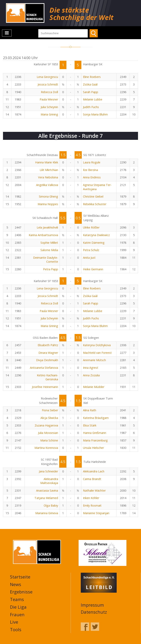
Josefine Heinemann (45, 387)
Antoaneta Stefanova (44, 368)
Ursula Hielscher (93, 448)
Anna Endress (92, 177)
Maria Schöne (49, 440)
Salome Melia (49, 250)
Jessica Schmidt (48, 84)
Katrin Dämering (94, 243)
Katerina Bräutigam (96, 418)
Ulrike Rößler (91, 227)
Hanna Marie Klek (47, 162)
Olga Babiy (51, 505)
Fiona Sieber (50, 410)
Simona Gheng (48, 196)
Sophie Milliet (49, 243)
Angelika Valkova (47, 185)
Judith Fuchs (91, 107)
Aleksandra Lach (94, 471)
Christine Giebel (93, 196)
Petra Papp (51, 269)
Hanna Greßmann (95, 433)
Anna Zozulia (91, 375)
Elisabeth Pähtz (48, 345)
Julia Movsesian (48, 433)
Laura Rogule (92, 162)
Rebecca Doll (49, 92)
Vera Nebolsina (48, 177)
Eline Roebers (92, 77)
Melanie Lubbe (93, 99)
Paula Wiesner (49, 99)
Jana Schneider (48, 471)
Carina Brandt (92, 479)
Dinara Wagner (48, 353)
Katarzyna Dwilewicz (96, 235)
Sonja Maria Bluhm (95, 114)
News (16, 584)
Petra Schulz (91, 250)
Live (14, 622)
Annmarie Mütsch (94, 360)
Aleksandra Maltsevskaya (49, 481)
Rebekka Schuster (95, 204)
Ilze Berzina (90, 170)
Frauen (17, 614)
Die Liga (18, 607)
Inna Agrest (91, 368)
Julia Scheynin (49, 107)
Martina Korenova (46, 448)
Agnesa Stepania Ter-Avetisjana (97, 187)
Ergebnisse (21, 592)
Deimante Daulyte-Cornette (46, 260)
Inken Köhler (91, 498)
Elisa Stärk (90, 425)
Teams (17, 599)
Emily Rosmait (92, 505)
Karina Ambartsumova (43, 235)
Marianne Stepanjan (96, 513)
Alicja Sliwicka (49, 418)
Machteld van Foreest (97, 353)
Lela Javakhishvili (47, 227)
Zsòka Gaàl (90, 84)
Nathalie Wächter (94, 490)
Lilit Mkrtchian (49, 170)
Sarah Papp (91, 92)
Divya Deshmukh (47, 360)
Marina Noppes (48, 204)
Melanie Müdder (94, 387)
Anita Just (89, 258)
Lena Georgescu (47, 77)
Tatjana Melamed (46, 498)
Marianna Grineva (47, 513)
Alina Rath (90, 410)
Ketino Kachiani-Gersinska (47, 377)
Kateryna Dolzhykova (97, 345)
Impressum (92, 605)
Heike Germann (93, 269)
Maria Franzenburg (95, 440)
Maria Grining (49, 114)
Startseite (20, 577)
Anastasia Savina (47, 490)
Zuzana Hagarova (46, 425)
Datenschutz (94, 612)
